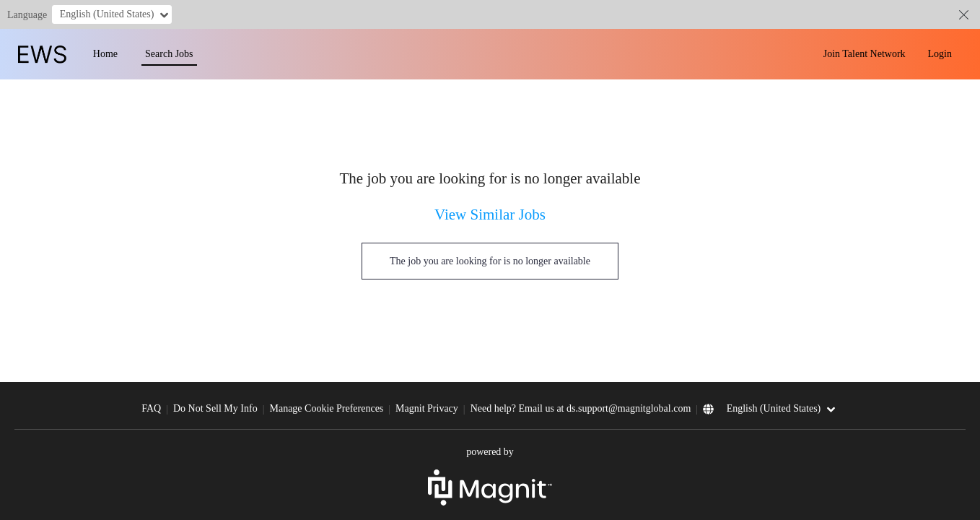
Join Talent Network (865, 54)
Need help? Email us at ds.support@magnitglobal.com (581, 408)
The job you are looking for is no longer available (490, 261)
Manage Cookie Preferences (326, 408)
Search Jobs (169, 54)
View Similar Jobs (490, 214)
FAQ (151, 408)
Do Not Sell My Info (215, 408)
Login (940, 54)
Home (105, 54)
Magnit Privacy (427, 408)
